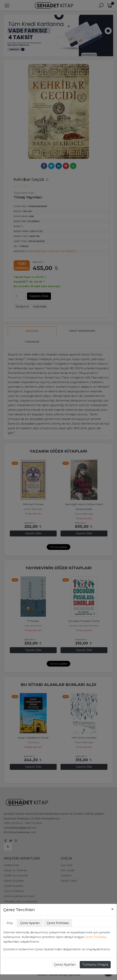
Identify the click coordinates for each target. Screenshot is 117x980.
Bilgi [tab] (10, 923)
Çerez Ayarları (65, 965)
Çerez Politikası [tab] (58, 923)
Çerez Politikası (96, 937)
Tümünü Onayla (95, 965)
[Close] (112, 909)
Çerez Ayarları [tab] (30, 923)
